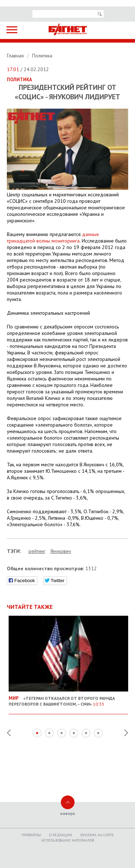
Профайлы (31, 835)
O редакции (61, 835)
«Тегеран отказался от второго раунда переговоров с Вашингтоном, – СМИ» (69, 698)
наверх (67, 813)
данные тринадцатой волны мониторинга (53, 237)
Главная (16, 56)
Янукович (61, 551)
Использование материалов (68, 840)
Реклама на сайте (97, 835)
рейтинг (37, 551)
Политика (42, 56)
